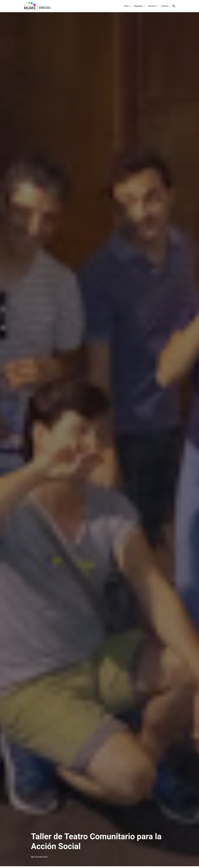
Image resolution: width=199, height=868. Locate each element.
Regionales (138, 6)
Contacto (165, 6)
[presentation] (130, 6)
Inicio (126, 6)
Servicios (152, 6)
